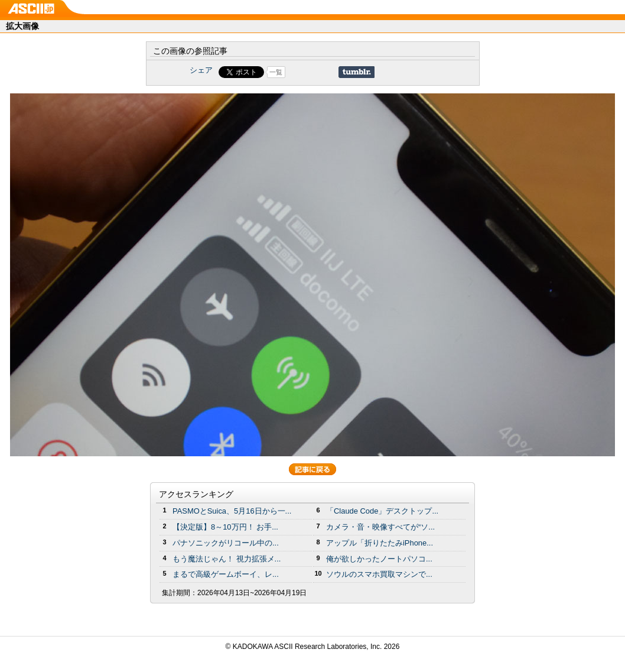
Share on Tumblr (357, 72)
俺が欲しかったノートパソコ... (379, 559)
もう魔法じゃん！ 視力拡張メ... (227, 559)
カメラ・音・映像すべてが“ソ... (380, 527)
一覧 (276, 72)
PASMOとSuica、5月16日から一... (232, 511)
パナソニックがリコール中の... (226, 543)
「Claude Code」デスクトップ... (382, 511)
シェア (201, 70)
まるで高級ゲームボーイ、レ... (226, 574)
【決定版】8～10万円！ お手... (225, 527)
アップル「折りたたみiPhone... (380, 543)
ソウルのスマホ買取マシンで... (379, 574)
